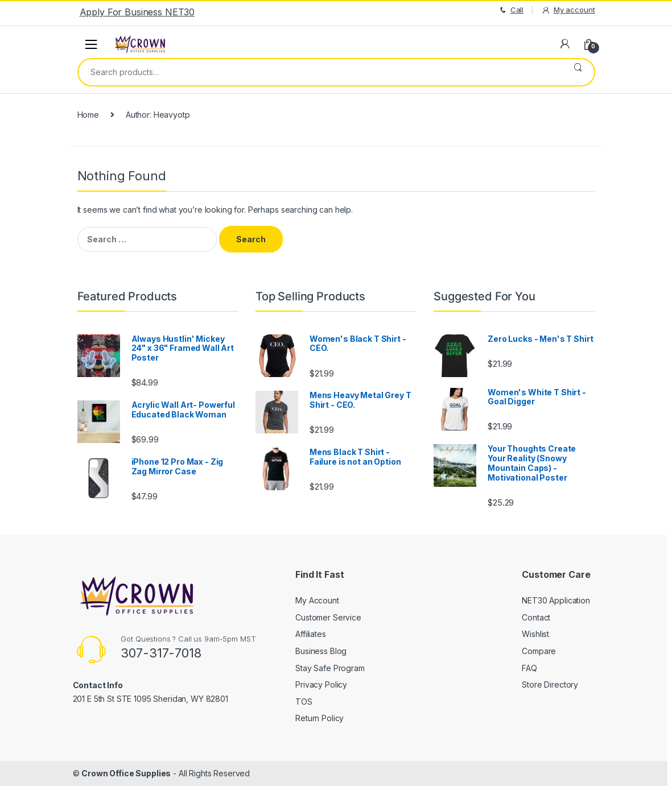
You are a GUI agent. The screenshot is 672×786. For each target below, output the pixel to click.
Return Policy (319, 718)
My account (568, 10)
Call (511, 10)
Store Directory (550, 684)
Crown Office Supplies (126, 773)
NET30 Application (556, 600)
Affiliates (311, 634)
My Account (317, 600)
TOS (304, 702)
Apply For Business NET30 (137, 12)
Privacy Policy (321, 684)
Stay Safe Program (330, 668)
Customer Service (328, 617)
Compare (539, 651)
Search (578, 72)
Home (88, 115)
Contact (536, 617)
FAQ (529, 668)
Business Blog (321, 651)
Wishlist (535, 634)
